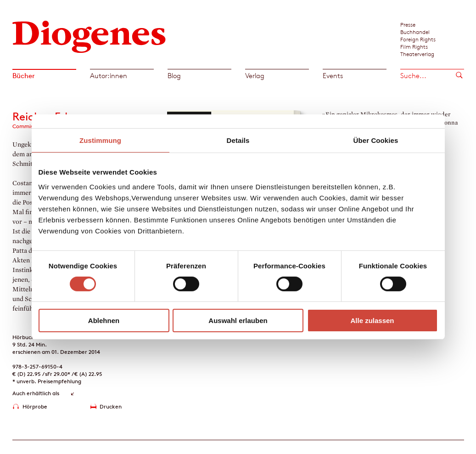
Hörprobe (35, 406)
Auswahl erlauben (238, 321)
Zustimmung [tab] (100, 140)
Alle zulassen (372, 321)
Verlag (255, 76)
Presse (408, 24)
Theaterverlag (417, 54)
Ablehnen (104, 321)
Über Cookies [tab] (376, 140)
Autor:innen (109, 76)
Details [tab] (238, 140)
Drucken (111, 406)
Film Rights (414, 46)
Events (333, 76)
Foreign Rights (418, 39)
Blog (174, 76)
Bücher (24, 76)
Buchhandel (415, 32)
